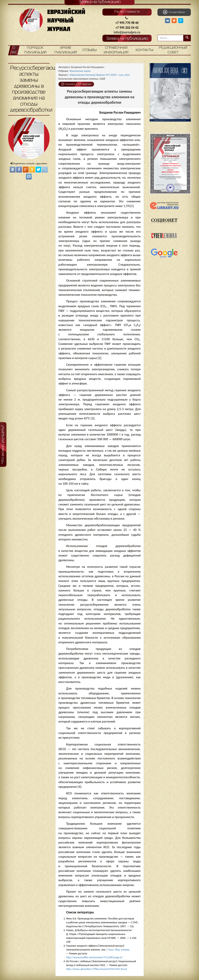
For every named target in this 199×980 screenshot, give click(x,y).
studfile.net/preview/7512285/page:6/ (101, 957)
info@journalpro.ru (127, 32)
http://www (73, 957)
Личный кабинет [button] (174, 12)
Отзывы (89, 50)
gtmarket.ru (87, 969)
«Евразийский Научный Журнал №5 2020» (99, 75)
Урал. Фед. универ (119, 950)
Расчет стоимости (127, 12)
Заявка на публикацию (127, 39)
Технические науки (80, 71)
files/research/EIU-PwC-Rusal (111, 969)
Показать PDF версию (76, 84)
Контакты (144, 50)
